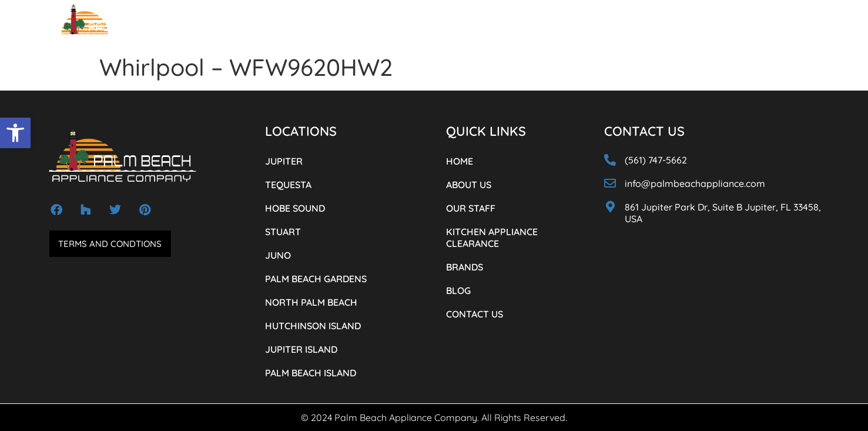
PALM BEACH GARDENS (316, 279)
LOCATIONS (370, 29)
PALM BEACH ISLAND (311, 373)
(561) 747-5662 (756, 27)
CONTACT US (638, 29)
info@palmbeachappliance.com (695, 183)
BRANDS (554, 29)
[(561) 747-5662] (713, 26)
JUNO (278, 255)
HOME (218, 29)
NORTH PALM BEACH (311, 302)
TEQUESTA (288, 185)
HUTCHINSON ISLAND (313, 326)
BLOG (592, 29)
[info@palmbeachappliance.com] (610, 183)
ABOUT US (260, 29)
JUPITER (284, 161)
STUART (283, 232)
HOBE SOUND (295, 208)
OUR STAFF (311, 29)
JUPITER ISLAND (301, 349)
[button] (15, 133)
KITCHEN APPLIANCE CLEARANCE (467, 29)
